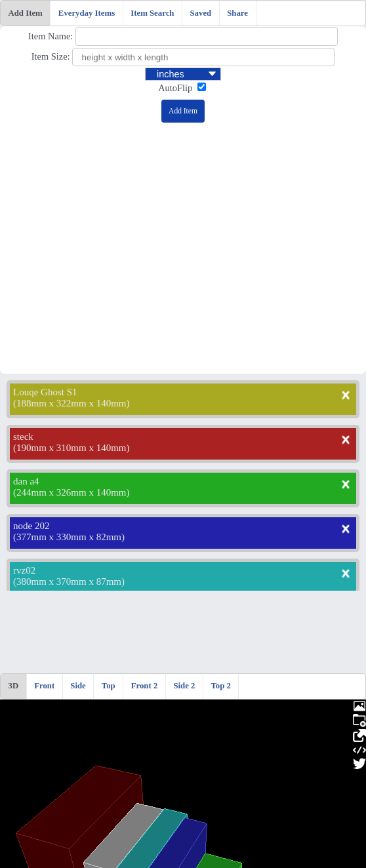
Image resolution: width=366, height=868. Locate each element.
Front (44, 686)
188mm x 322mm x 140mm (71, 403)
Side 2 (184, 686)
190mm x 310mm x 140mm (71, 448)
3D (14, 686)
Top (109, 686)
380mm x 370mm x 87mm (69, 582)
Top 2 (220, 686)
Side (78, 686)
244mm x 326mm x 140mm (71, 492)
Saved (200, 13)
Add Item (26, 13)
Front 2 (145, 686)
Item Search (152, 13)
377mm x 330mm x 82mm (69, 537)
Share (237, 13)
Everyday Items (87, 13)
